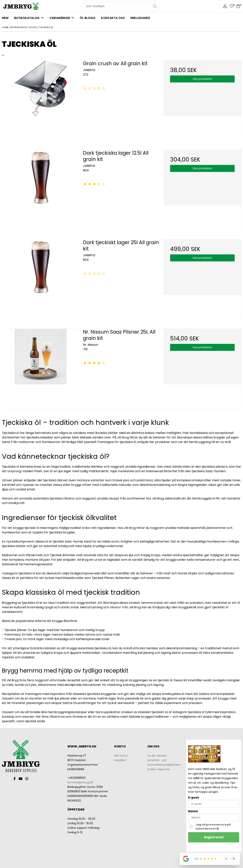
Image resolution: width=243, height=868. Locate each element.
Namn (193, 811)
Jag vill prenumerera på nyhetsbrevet (217, 827)
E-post (194, 798)
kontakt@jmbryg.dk (80, 782)
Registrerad (214, 837)
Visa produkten (202, 79)
